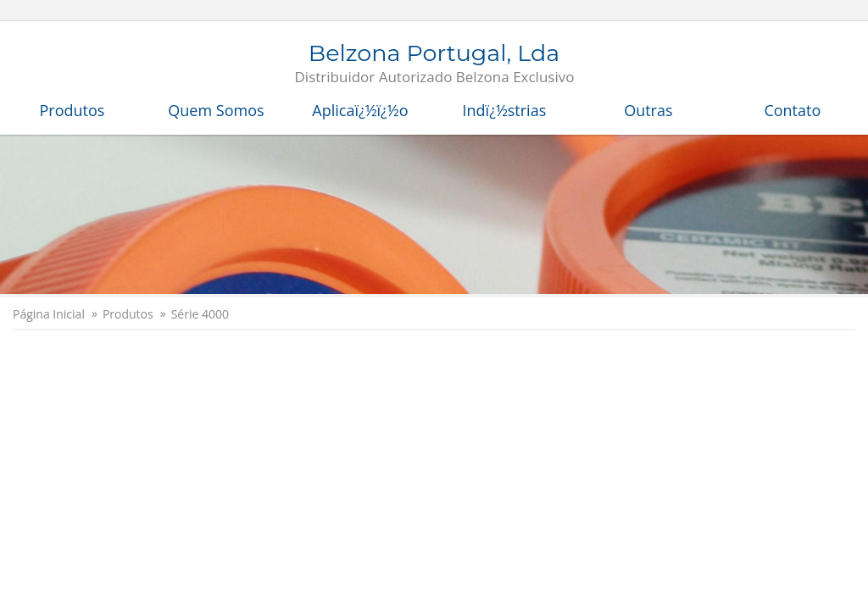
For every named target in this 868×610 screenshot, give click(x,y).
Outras (648, 110)
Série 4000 (200, 314)
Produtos (72, 110)
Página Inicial (49, 314)
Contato (792, 110)
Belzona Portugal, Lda (435, 64)
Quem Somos (216, 110)
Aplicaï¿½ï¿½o (360, 110)
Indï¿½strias (505, 110)
